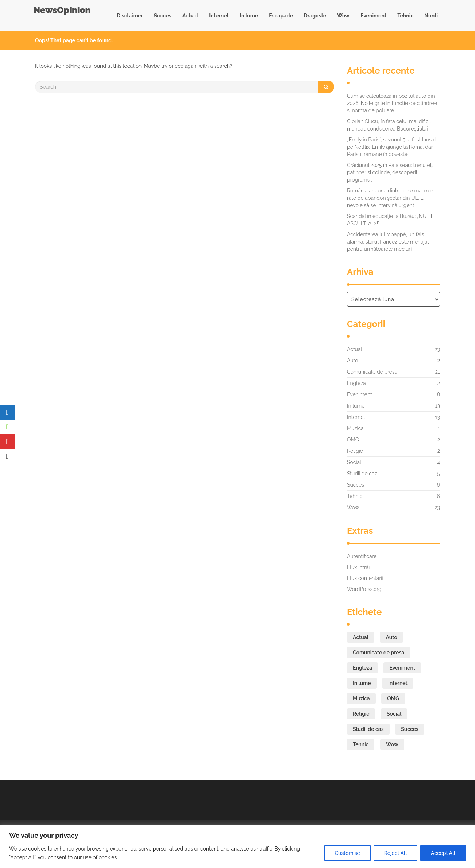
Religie (355, 451)
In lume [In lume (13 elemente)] (362, 683)
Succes (162, 16)
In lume (249, 16)
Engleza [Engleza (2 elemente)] (362, 668)
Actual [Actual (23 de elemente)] (361, 637)
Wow (343, 16)
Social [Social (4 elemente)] (394, 714)
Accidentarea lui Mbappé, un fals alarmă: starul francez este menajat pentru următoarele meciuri (388, 242)
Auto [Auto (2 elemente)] (391, 637)
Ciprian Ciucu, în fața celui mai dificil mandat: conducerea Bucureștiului (389, 125)
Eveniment (373, 16)
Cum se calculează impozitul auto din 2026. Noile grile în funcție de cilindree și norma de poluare (392, 103)
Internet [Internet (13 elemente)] (398, 683)
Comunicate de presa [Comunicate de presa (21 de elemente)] (379, 653)
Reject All (395, 853)
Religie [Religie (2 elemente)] (361, 714)
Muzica (355, 428)
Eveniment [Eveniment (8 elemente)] (402, 668)
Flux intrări (359, 567)
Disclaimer (130, 16)
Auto (353, 361)
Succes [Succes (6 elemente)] (410, 729)
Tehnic (405, 16)
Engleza (356, 383)
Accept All (443, 853)
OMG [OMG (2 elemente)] (393, 698)
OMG (353, 440)
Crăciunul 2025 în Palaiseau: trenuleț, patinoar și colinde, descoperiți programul (390, 172)
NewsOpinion (62, 10)
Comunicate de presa (372, 372)
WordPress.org (364, 589)
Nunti (431, 16)
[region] (237, 846)
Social (354, 462)
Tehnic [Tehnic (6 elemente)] (361, 744)
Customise (347, 853)
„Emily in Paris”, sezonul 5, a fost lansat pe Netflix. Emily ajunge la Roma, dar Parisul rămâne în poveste (391, 147)
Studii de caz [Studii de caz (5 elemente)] (368, 729)
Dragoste (315, 16)
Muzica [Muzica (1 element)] (361, 698)
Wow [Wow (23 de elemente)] (392, 744)
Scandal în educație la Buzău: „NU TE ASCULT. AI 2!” (390, 220)
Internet (219, 16)
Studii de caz (362, 474)
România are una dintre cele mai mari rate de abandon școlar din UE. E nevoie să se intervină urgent (391, 198)
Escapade (281, 16)
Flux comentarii (365, 578)
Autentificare (362, 556)
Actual (190, 16)
